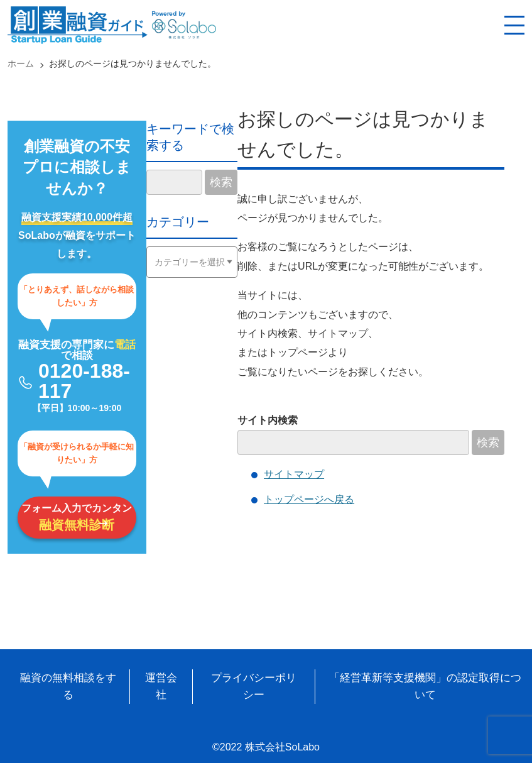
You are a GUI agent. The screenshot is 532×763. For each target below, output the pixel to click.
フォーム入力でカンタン (77, 517)
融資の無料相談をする (68, 686)
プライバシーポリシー (254, 686)
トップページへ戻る (309, 499)
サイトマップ (294, 474)
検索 (488, 442)
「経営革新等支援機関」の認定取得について (425, 686)
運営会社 (161, 686)
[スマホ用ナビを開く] (514, 25)
